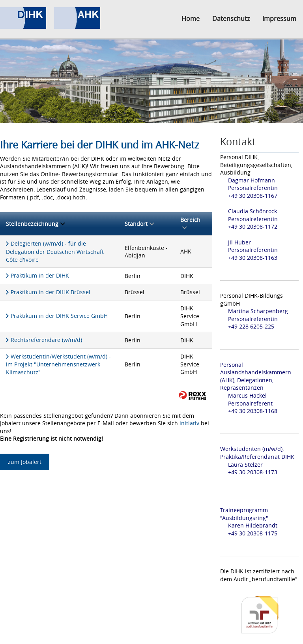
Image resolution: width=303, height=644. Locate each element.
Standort (139, 224)
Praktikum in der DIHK (40, 275)
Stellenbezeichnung (35, 224)
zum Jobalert (25, 462)
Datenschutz (231, 19)
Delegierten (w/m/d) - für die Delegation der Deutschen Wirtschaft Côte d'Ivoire (55, 251)
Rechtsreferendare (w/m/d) (46, 340)
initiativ (189, 423)
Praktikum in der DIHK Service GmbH (59, 316)
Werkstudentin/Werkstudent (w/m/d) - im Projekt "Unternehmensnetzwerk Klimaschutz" (58, 364)
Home (191, 19)
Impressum (279, 19)
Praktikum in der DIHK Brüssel (50, 292)
